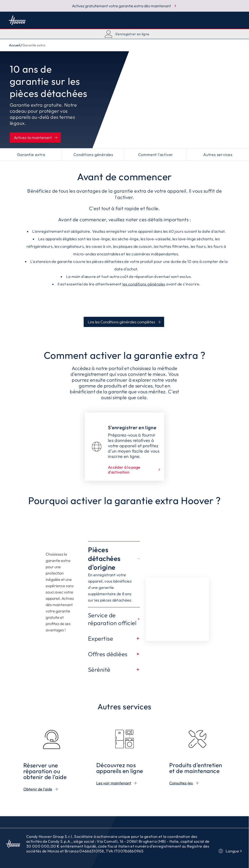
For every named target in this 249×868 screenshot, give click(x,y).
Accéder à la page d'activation (135, 470)
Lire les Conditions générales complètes (121, 322)
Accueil (17, 20)
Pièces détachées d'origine (114, 558)
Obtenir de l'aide (38, 789)
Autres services (218, 155)
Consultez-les (181, 783)
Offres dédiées (114, 654)
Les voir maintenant (114, 783)
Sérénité (114, 670)
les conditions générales (144, 284)
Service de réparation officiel (114, 619)
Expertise (114, 638)
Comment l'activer (156, 155)
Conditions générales (93, 155)
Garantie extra (31, 155)
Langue (231, 851)
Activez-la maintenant (33, 138)
